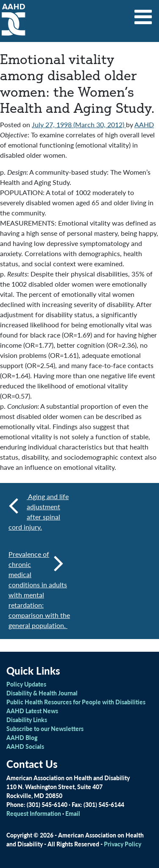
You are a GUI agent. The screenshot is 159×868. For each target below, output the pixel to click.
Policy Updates (26, 684)
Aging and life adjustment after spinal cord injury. (39, 512)
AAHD (144, 124)
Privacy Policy (123, 844)
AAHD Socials (25, 746)
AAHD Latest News (32, 711)
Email (73, 813)
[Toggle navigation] (143, 14)
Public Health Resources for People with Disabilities (76, 702)
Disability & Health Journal (42, 693)
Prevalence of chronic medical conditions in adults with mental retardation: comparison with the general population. (39, 590)
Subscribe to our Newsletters (45, 728)
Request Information (34, 813)
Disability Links (27, 720)
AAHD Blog (22, 737)
